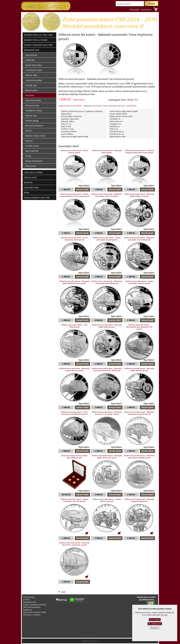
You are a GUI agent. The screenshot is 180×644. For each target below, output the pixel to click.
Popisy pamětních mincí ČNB (37, 198)
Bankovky (28, 182)
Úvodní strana (29, 597)
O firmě (26, 600)
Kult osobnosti (32, 151)
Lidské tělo (30, 60)
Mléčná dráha (31, 90)
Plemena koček (32, 105)
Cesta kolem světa (34, 70)
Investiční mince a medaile (36, 40)
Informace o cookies (32, 615)
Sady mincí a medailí (33, 172)
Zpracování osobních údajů (35, 612)
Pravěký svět (31, 85)
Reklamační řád (30, 602)
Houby (28, 156)
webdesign (85, 641)
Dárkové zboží (30, 177)
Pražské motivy (32, 146)
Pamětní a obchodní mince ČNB (38, 45)
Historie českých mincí (35, 136)
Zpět (63, 592)
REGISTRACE (146, 10)
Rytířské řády (31, 75)
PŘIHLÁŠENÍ (134, 10)
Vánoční (29, 141)
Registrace (28, 610)
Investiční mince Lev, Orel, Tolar (38, 35)
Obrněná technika (33, 100)
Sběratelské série (32, 50)
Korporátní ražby (31, 187)
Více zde (164, 615)
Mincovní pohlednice (34, 126)
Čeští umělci (31, 166)
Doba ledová (31, 55)
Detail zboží (82, 189)
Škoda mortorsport (34, 161)
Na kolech (30, 95)
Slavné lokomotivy (34, 65)
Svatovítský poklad (34, 80)
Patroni (28, 131)
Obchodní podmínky (32, 607)
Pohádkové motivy (34, 111)
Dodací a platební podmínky (35, 605)
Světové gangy (32, 121)
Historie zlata (31, 116)
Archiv (27, 192)
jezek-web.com (94, 641)
